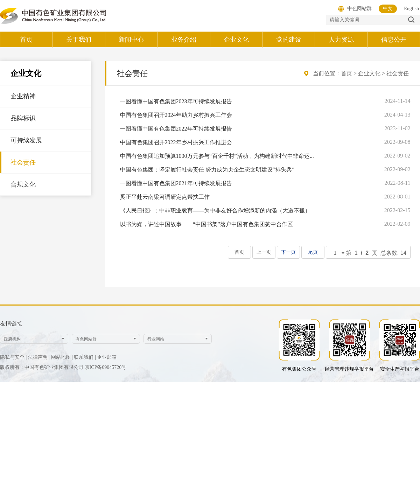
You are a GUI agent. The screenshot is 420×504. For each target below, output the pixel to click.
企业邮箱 (107, 357)
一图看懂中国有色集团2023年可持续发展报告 (176, 101)
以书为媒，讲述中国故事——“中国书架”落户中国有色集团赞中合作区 (206, 224)
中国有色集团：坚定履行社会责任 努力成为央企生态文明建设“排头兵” (207, 170)
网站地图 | (62, 357)
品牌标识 (23, 118)
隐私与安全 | (13, 357)
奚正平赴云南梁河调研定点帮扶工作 (165, 197)
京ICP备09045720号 (106, 367)
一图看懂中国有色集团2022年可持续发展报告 (176, 129)
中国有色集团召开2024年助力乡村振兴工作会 (176, 115)
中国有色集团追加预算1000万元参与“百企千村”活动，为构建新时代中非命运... (217, 156)
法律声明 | (39, 357)
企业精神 (23, 96)
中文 (388, 9)
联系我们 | (85, 357)
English (411, 9)
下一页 (288, 252)
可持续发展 (26, 140)
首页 (346, 73)
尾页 (313, 252)
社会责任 (23, 162)
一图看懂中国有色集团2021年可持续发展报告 (176, 183)
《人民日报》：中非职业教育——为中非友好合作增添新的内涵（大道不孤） (215, 211)
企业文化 (369, 73)
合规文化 (23, 184)
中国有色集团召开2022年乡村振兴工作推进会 (176, 142)
